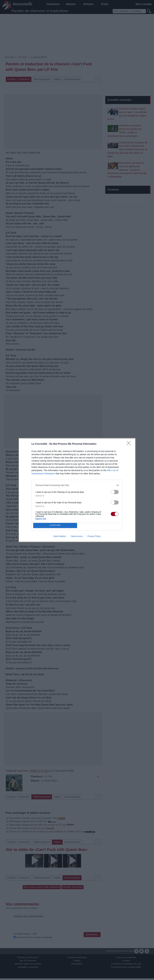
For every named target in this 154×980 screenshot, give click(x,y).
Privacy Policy (94, 536)
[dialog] (77, 490)
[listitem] (77, 485)
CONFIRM (55, 525)
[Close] (130, 444)
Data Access (77, 536)
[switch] (115, 492)
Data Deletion (60, 536)
